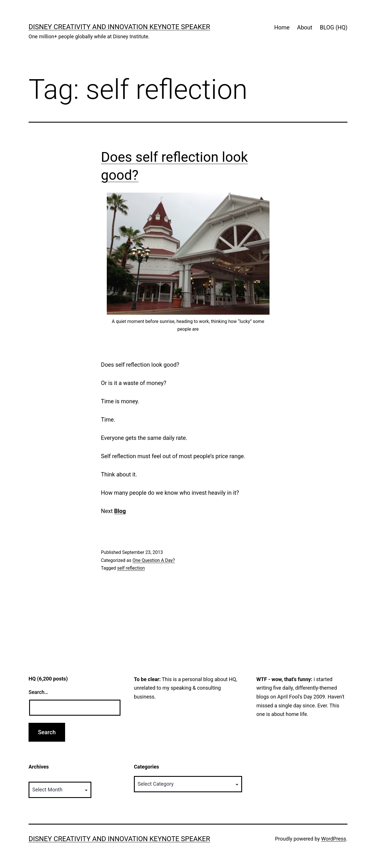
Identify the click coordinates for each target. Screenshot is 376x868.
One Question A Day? (154, 560)
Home (282, 27)
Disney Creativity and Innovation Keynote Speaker (119, 27)
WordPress (334, 839)
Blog (120, 511)
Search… (38, 692)
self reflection (131, 568)
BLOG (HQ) (334, 27)
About (305, 27)
